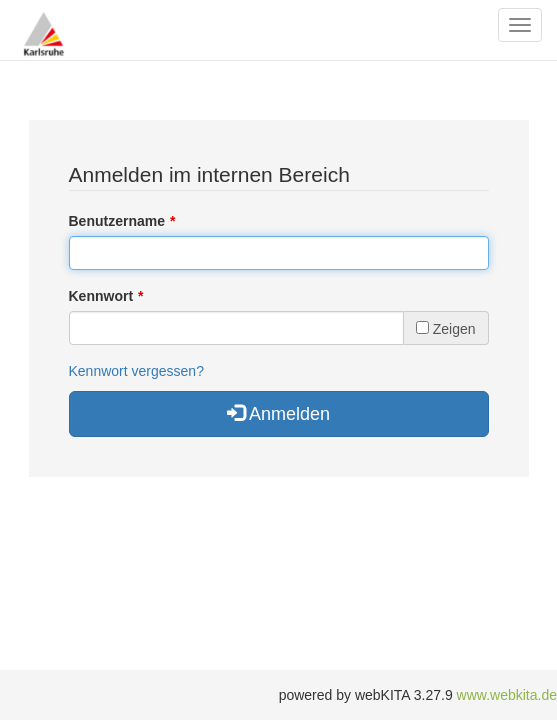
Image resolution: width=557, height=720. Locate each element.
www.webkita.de (507, 695)
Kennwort (101, 296)
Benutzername (117, 221)
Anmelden (278, 413)
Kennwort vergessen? (136, 371)
